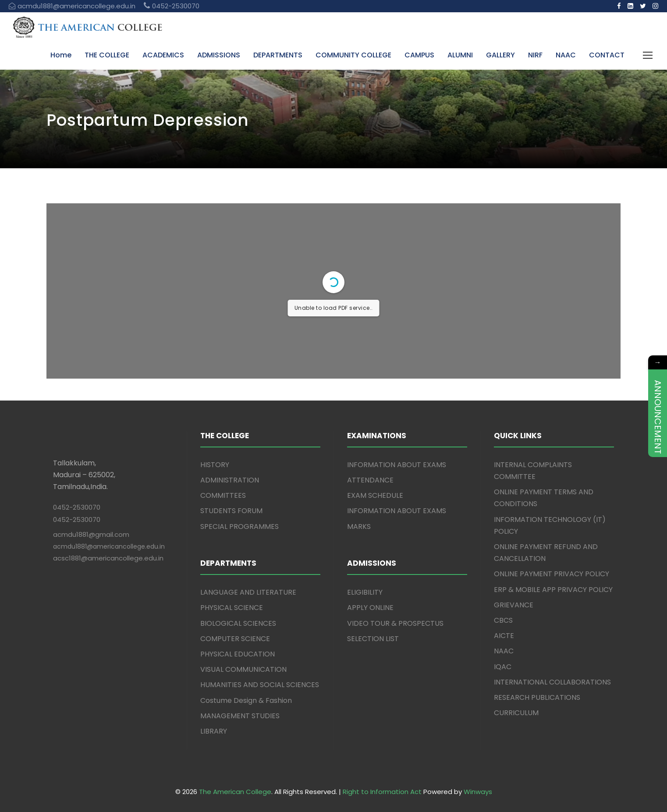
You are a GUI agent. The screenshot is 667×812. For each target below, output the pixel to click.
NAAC (566, 55)
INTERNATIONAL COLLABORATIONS (552, 682)
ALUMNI (460, 55)
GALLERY (500, 55)
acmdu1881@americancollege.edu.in (109, 546)
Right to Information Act (382, 792)
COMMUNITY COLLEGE (353, 55)
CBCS (503, 620)
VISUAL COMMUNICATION (243, 669)
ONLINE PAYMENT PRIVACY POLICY (552, 574)
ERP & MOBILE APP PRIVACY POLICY (553, 590)
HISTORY (215, 465)
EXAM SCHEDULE (375, 495)
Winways (478, 792)
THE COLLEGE (107, 55)
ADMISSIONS (219, 55)
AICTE (504, 636)
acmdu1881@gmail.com (91, 534)
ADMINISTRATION (230, 480)
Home (61, 55)
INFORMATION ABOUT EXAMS (397, 465)
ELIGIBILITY (365, 592)
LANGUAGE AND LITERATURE (248, 592)
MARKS (359, 527)
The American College (235, 792)
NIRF (535, 55)
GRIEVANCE (514, 605)
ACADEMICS (163, 55)
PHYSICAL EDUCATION (238, 654)
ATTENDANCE (370, 480)
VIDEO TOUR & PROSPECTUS (395, 623)
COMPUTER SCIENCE (235, 639)
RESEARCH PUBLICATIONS (537, 697)
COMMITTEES (223, 495)
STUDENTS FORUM (231, 511)
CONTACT (607, 55)
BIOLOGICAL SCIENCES (238, 623)
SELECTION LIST (373, 639)
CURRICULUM (516, 713)
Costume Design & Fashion (246, 700)
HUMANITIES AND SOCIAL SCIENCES (260, 685)
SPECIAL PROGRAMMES (239, 527)
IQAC (503, 667)
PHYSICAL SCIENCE (232, 608)
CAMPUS (419, 55)
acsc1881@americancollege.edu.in (108, 558)
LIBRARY (214, 731)
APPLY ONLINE (370, 608)
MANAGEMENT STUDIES (240, 716)
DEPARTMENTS (278, 55)
